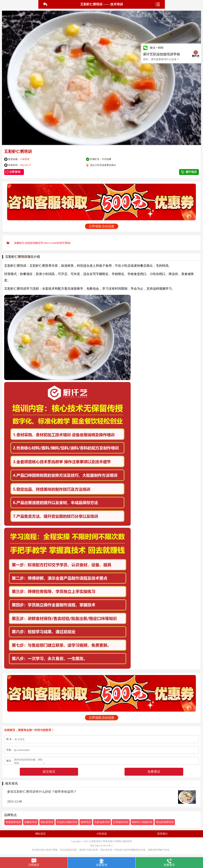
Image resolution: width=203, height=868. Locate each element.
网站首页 (41, 834)
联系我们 (162, 834)
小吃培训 (102, 834)
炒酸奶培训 (31, 822)
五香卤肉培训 (121, 822)
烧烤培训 (86, 822)
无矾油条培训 (102, 822)
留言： (10, 761)
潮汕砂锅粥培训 (165, 822)
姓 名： (10, 739)
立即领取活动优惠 (101, 226)
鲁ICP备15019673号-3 (101, 846)
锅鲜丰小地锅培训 (142, 822)
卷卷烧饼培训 (13, 822)
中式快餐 (107, 159)
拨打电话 (189, 172)
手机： (10, 750)
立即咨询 (14, 172)
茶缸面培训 (47, 822)
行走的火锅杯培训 (67, 822)
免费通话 (154, 772)
